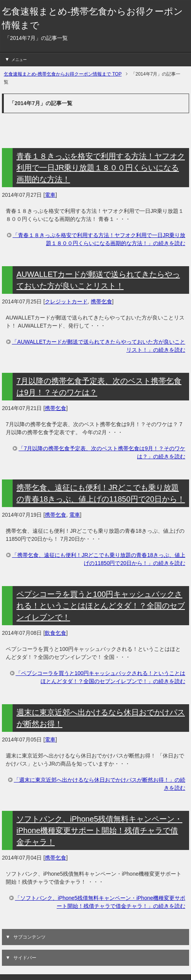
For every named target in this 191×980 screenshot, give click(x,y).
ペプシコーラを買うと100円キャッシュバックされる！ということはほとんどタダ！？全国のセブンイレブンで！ (101, 606)
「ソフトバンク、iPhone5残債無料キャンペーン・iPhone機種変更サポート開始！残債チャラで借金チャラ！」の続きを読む (100, 902)
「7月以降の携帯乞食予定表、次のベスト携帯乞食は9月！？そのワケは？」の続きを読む (102, 452)
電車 (50, 195)
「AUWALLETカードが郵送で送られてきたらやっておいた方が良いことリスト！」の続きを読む (99, 346)
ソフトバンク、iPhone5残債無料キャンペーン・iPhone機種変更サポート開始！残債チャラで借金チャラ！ (99, 830)
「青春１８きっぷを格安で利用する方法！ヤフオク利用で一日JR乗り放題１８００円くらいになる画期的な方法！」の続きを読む (99, 239)
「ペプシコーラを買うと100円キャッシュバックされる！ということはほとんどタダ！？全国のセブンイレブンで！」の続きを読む (100, 677)
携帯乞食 (101, 301)
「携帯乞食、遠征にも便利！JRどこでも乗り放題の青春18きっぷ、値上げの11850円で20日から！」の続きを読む (99, 559)
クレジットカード (66, 301)
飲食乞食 (56, 633)
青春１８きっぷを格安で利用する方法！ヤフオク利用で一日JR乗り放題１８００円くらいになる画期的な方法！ (101, 168)
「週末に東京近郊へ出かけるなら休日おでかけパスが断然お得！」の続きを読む (100, 784)
